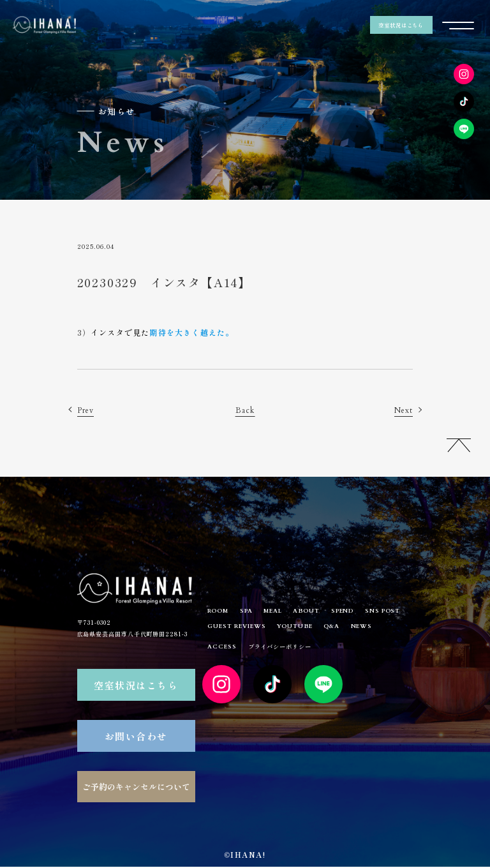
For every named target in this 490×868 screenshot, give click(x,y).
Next (402, 410)
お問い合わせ (136, 737)
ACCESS (259, 651)
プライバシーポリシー (321, 651)
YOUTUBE (354, 629)
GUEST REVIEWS (291, 629)
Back (245, 410)
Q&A (396, 629)
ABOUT (320, 612)
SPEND (359, 612)
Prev (87, 410)
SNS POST (227, 629)
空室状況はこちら (401, 26)
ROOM (220, 612)
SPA (252, 612)
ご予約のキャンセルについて (136, 788)
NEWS (219, 651)
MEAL (282, 612)
